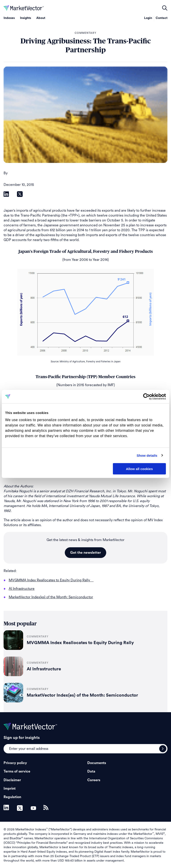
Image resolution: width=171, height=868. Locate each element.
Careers (94, 780)
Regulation (12, 797)
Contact (162, 18)
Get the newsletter (85, 553)
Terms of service (17, 771)
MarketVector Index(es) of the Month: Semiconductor (82, 695)
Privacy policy (15, 763)
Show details (147, 455)
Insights (25, 18)
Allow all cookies (139, 469)
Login (148, 18)
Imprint (10, 789)
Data (91, 771)
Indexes (9, 18)
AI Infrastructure (44, 669)
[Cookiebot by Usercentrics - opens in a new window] (146, 397)
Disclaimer (12, 780)
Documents (97, 763)
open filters (165, 8)
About (41, 18)
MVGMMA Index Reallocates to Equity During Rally (82, 643)
